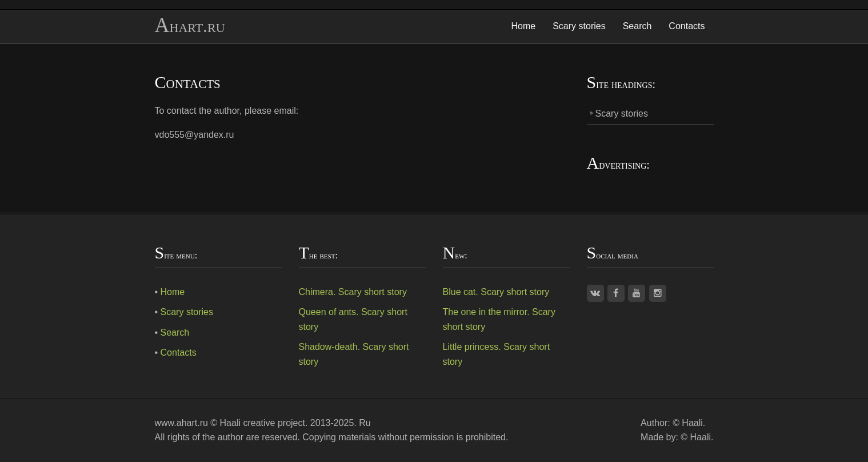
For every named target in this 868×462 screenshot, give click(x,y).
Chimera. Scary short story (353, 292)
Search (637, 26)
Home (524, 26)
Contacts (687, 26)
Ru (365, 423)
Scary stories (579, 26)
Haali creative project (263, 423)
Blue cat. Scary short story (496, 292)
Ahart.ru (190, 26)
